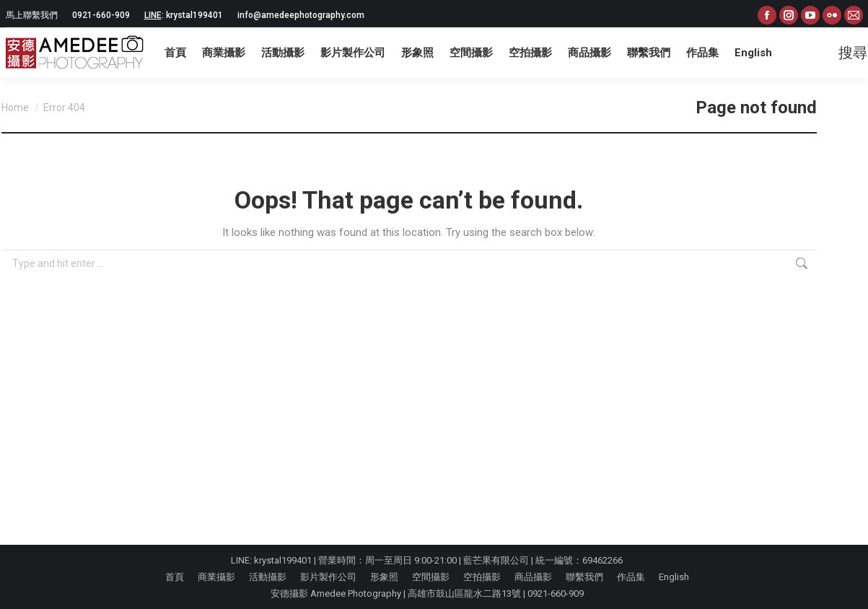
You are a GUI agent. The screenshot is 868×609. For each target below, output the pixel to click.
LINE (153, 15)
